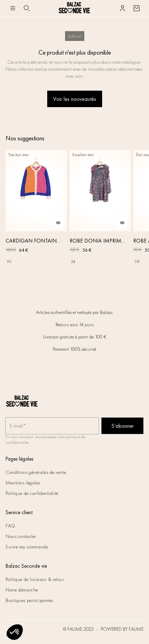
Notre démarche (22, 590)
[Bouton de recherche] (27, 8)
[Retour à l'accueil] (74, 8)
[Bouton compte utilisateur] (122, 8)
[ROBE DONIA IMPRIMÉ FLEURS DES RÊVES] (100, 215)
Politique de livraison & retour (35, 579)
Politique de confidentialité (32, 493)
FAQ (10, 526)
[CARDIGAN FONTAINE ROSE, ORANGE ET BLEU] (36, 215)
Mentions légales (23, 483)
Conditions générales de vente (36, 472)
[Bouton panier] (136, 8)
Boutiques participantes (29, 600)
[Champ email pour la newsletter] (52, 426)
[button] (15, 632)
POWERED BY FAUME (122, 629)
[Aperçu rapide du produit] (58, 223)
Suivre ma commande (27, 547)
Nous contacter (21, 536)
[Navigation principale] (13, 8)
